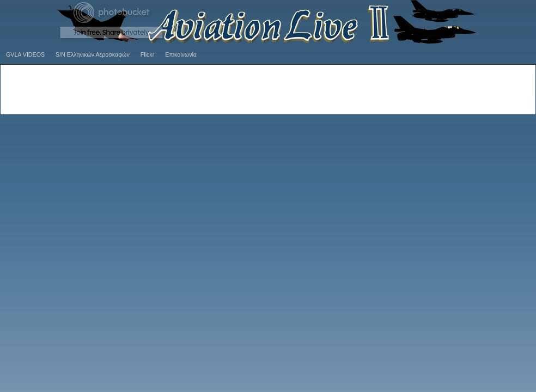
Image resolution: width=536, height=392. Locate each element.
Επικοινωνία (181, 54)
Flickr (147, 54)
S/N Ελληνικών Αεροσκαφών (93, 54)
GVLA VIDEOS (25, 54)
